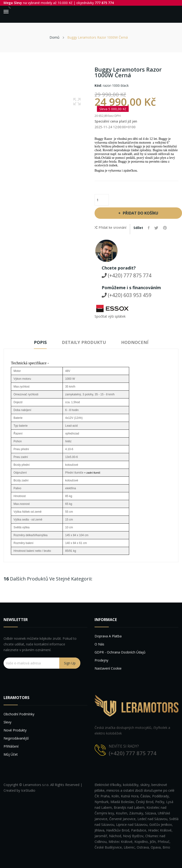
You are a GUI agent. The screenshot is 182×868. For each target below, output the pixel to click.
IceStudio (28, 790)
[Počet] (102, 200)
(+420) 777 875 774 (127, 275)
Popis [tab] (40, 342)
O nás (99, 644)
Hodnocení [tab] (135, 342)
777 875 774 (104, 3)
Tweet (156, 228)
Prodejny (101, 660)
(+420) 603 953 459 (127, 295)
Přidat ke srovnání (110, 228)
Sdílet (149, 228)
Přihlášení (11, 746)
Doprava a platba (108, 636)
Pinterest (165, 228)
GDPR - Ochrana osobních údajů (120, 652)
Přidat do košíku (140, 213)
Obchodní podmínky (19, 714)
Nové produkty (15, 730)
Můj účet (11, 754)
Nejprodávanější (16, 738)
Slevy (7, 722)
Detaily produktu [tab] (84, 342)
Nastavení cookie (108, 668)
